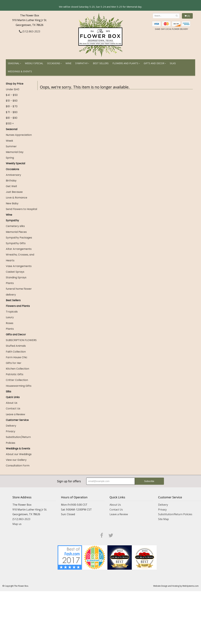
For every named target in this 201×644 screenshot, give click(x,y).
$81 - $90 (12, 118)
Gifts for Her (14, 363)
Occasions (54, 63)
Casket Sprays (15, 272)
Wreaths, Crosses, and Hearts (20, 257)
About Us (12, 403)
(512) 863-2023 (30, 31)
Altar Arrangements (19, 249)
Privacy (11, 431)
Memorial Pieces (16, 232)
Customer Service (17, 420)
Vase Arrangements (19, 266)
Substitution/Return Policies (18, 440)
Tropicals (12, 312)
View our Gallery (16, 460)
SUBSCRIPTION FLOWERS (21, 340)
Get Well (11, 186)
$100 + (10, 124)
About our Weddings (19, 454)
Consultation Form (18, 466)
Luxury (10, 317)
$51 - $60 (12, 101)
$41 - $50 (12, 95)
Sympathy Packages (19, 238)
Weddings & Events (20, 71)
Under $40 (13, 89)
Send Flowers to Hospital (21, 209)
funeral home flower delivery (19, 292)
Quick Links (13, 397)
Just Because (14, 192)
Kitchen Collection (17, 369)
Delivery (11, 426)
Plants (10, 283)
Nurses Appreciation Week (19, 138)
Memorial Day (15, 152)
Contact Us (13, 409)
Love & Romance (17, 198)
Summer (11, 146)
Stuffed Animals (16, 346)
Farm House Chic (17, 357)
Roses (10, 323)
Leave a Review (15, 414)
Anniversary (13, 175)
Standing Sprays (16, 277)
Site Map (163, 519)
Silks (173, 63)
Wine (68, 63)
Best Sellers (101, 63)
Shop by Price (15, 84)
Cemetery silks (15, 226)
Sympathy (81, 63)
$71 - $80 (12, 112)
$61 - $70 (12, 106)
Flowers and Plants (125, 63)
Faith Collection (16, 352)
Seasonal (14, 63)
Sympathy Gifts (16, 243)
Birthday (11, 181)
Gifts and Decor (154, 63)
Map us (17, 524)
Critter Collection (17, 380)
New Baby (12, 203)
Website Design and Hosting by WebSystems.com (176, 586)
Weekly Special (34, 63)
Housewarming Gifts (19, 386)
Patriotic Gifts (15, 374)
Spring (10, 158)
